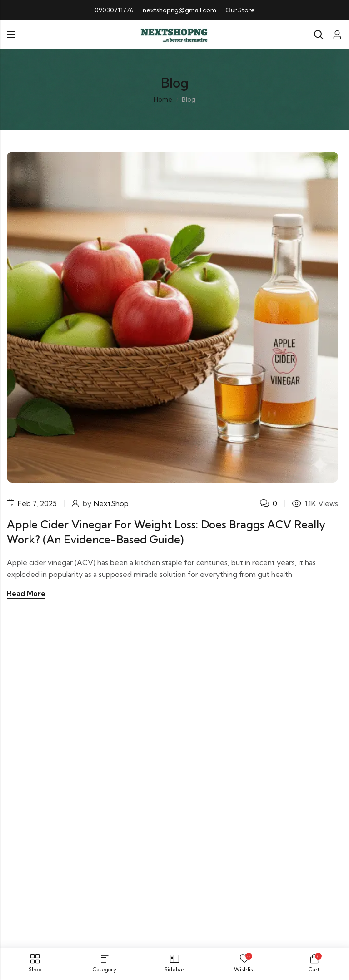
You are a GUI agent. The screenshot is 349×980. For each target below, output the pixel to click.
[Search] (319, 35)
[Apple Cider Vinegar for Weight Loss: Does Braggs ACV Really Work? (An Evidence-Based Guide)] (172, 316)
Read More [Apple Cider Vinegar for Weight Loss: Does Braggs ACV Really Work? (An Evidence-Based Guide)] (26, 593)
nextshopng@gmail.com (179, 10)
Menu (11, 35)
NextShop (112, 503)
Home (163, 99)
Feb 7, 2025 (38, 503)
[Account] (337, 35)
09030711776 (114, 10)
